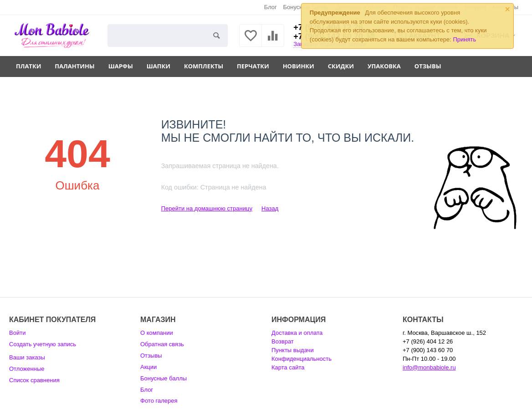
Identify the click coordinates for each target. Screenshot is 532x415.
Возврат (283, 341)
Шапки (159, 66)
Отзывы (428, 66)
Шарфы (121, 66)
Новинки (299, 66)
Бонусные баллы (164, 378)
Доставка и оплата (297, 333)
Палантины (74, 66)
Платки (28, 66)
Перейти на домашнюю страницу (207, 208)
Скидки (341, 66)
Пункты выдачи (293, 350)
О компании (157, 333)
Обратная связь (162, 344)
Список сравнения (34, 380)
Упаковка (384, 66)
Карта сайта (288, 367)
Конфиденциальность (302, 359)
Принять (464, 39)
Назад (270, 208)
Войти (17, 333)
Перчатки (253, 66)
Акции (148, 367)
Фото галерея (159, 401)
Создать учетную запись (43, 344)
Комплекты (204, 66)
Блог (271, 7)
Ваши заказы (27, 357)
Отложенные (27, 369)
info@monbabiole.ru (429, 367)
